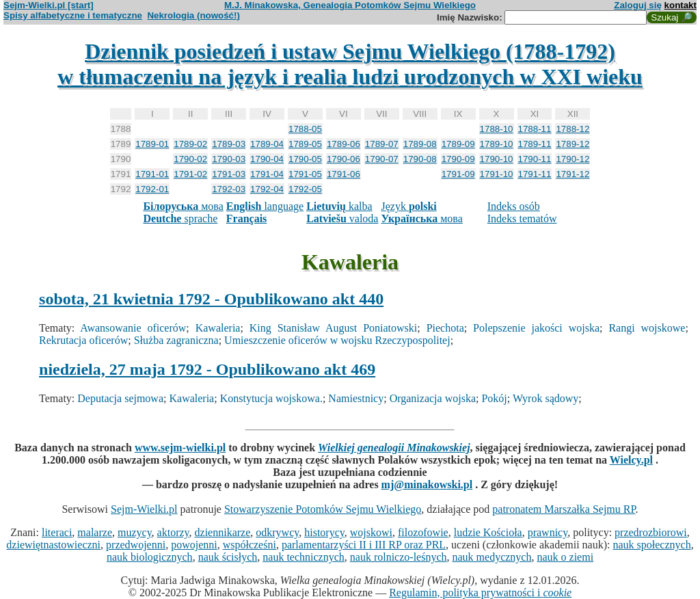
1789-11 (535, 144)
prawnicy (548, 532)
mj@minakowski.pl (427, 484)
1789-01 (152, 144)
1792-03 (229, 189)
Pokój (494, 398)
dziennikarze (223, 532)
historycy (324, 532)
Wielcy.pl (631, 460)
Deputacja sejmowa (120, 398)
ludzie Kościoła (488, 532)
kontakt (681, 5)
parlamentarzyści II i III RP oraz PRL (364, 545)
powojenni (194, 545)
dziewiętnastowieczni (53, 545)
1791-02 (190, 174)
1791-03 (229, 174)
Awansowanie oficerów (133, 328)
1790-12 (573, 159)
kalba (339, 206)
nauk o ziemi (565, 557)
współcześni (250, 545)
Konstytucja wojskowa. (271, 398)
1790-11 (535, 159)
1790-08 (420, 159)
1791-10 (497, 174)
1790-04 (267, 159)
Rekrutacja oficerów (83, 340)
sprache (180, 218)
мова (183, 206)
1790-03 (229, 159)
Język (408, 206)
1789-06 (344, 144)
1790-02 (190, 159)
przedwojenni (136, 545)
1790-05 (305, 159)
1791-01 (152, 174)
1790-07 (382, 159)
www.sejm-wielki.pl (180, 448)
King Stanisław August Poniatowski (333, 328)
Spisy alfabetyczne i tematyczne (73, 15)
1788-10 (497, 129)
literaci (57, 532)
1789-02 (190, 144)
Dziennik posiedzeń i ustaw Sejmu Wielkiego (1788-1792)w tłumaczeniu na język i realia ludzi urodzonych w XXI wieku (350, 64)
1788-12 (573, 129)
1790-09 (458, 159)
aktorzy (173, 532)
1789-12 (573, 144)
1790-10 (497, 159)
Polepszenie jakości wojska (536, 328)
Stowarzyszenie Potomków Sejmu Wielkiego (323, 509)
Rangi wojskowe (647, 328)
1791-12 (573, 174)
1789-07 (382, 144)
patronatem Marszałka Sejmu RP (564, 509)
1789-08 (420, 144)
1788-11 (535, 129)
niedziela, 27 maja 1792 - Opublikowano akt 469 (207, 369)
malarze (95, 532)
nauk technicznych (304, 557)
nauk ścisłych (228, 557)
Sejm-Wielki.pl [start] (49, 5)
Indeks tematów (522, 218)
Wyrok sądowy (546, 398)
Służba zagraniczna (176, 340)
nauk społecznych (651, 545)
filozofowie (423, 532)
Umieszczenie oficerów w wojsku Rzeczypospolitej (337, 340)
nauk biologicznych (150, 557)
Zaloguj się (638, 5)
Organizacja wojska (433, 398)
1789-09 (458, 144)
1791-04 (267, 174)
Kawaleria (218, 328)
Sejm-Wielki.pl (144, 509)
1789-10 (497, 144)
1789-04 (267, 144)
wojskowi (371, 532)
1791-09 (458, 174)
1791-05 (305, 174)
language (265, 206)
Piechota (445, 328)
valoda (342, 218)
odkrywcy (277, 532)
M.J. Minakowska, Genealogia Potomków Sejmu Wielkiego (350, 5)
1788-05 (305, 129)
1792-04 (267, 189)
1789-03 (229, 144)
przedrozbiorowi (651, 532)
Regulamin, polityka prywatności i (480, 593)
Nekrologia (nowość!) (193, 15)
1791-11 (535, 174)
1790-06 (344, 159)
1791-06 (344, 174)
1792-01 (152, 189)
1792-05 (305, 189)
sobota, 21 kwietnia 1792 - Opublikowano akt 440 (211, 299)
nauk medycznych (492, 557)
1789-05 (305, 144)
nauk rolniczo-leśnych (399, 557)
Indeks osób (514, 206)
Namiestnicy (356, 398)
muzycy (135, 532)
